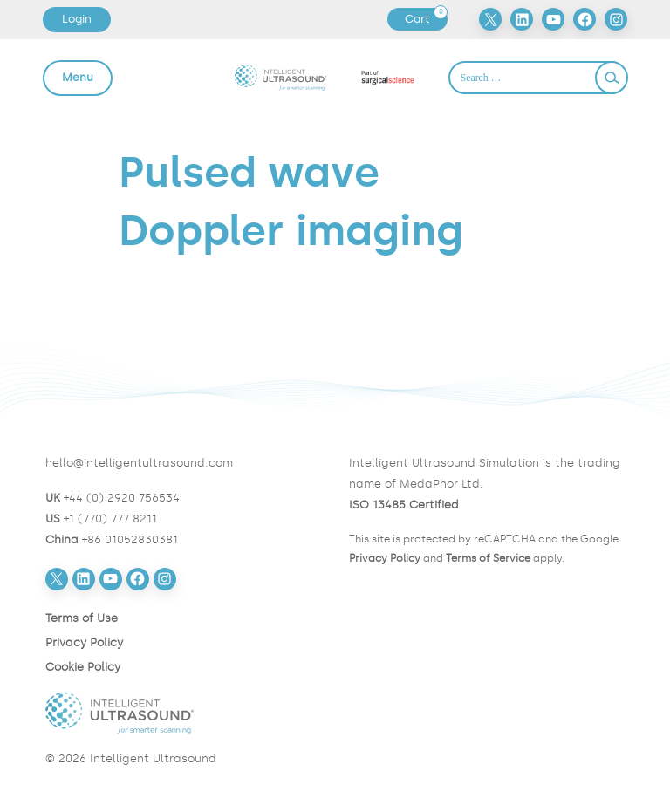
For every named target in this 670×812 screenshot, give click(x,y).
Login (77, 19)
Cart (426, 19)
